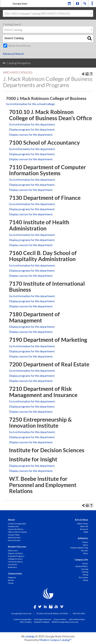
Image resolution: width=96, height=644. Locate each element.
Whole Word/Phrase (19, 46)
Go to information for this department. (32, 124)
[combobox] (48, 13)
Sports (85, 545)
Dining (85, 575)
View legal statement (43, 619)
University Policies (16, 529)
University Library (15, 562)
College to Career (15, 559)
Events (85, 563)
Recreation (83, 577)
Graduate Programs (16, 556)
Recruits (85, 551)
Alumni (11, 580)
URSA (86, 532)
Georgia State (20, 3)
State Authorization (77, 619)
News (86, 553)
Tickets (85, 542)
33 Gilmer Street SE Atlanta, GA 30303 (52, 613)
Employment (13, 526)
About (11, 520)
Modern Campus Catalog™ (55, 640)
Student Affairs (82, 566)
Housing (85, 569)
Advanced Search (13, 54)
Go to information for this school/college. (31, 104)
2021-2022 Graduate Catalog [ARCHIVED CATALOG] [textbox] (37, 13)
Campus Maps (14, 535)
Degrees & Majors (15, 553)
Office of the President (17, 532)
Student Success (17, 547)
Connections (15, 573)
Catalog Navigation (19, 63)
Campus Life (81, 560)
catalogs (30, 636)
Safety (85, 580)
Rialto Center (83, 524)
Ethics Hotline (26, 622)
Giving (11, 583)
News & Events (14, 540)
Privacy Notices (60, 619)
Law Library (13, 564)
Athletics (83, 538)
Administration (14, 538)
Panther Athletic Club (79, 548)
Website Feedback (42, 622)
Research (84, 529)
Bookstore (12, 567)
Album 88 (84, 526)
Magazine (12, 577)
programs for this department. (32, 129)
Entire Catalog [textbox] (13, 30)
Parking (85, 572)
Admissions (13, 551)
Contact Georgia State (17, 524)
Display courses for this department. (31, 135)
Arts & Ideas (81, 520)
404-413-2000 (79, 613)
